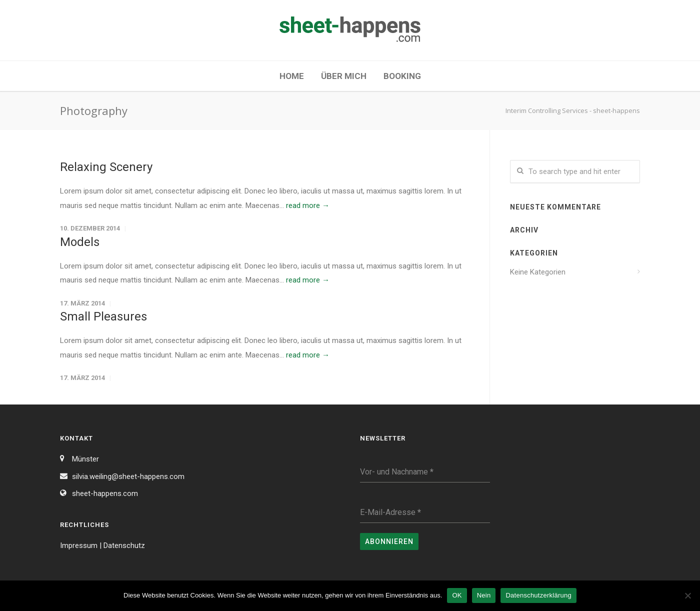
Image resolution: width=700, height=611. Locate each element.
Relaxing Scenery (106, 167)
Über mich (344, 76)
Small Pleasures (103, 316)
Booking (402, 76)
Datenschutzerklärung (538, 595)
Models (80, 242)
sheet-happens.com (105, 493)
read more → (308, 205)
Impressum (79, 545)
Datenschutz (124, 545)
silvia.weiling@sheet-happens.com (128, 476)
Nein (484, 595)
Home (292, 76)
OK (457, 595)
